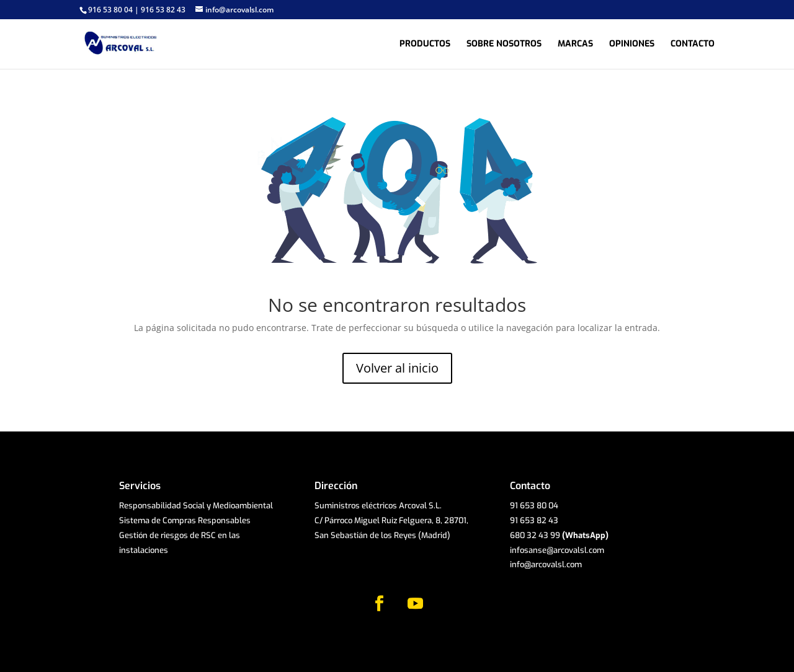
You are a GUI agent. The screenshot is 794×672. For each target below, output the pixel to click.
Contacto (693, 45)
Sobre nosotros (504, 45)
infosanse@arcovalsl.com (557, 550)
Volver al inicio (397, 368)
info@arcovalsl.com (546, 564)
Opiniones (632, 45)
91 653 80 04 (534, 506)
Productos (425, 45)
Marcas (575, 45)
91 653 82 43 (534, 520)
